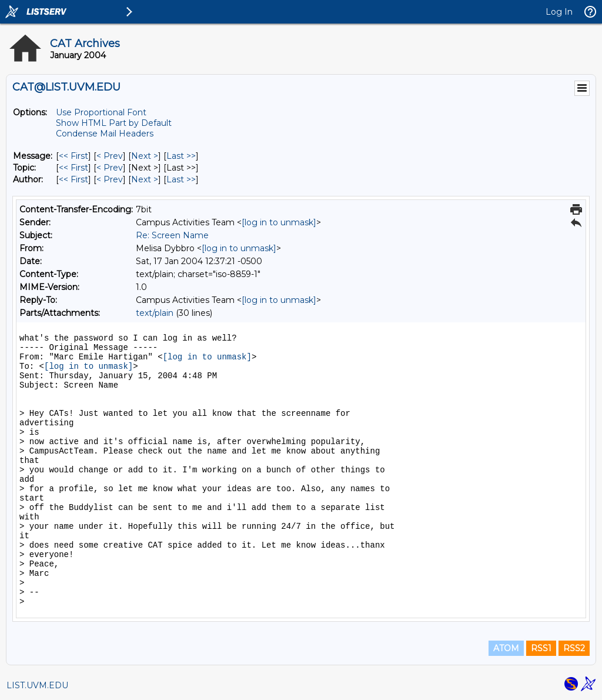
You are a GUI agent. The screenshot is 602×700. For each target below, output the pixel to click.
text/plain (155, 313)
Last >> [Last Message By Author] (181, 179)
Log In (559, 12)
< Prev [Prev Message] (110, 156)
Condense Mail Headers (105, 134)
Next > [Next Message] (145, 156)
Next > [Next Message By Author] (145, 179)
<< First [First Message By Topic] (73, 168)
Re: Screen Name (172, 235)
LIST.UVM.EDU (37, 685)
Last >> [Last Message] (181, 156)
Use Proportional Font (101, 112)
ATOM (506, 648)
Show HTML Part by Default (114, 123)
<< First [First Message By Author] (73, 179)
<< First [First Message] (73, 156)
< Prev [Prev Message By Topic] (110, 168)
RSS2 (574, 648)
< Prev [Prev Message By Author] (110, 179)
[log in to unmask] (279, 222)
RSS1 (541, 648)
